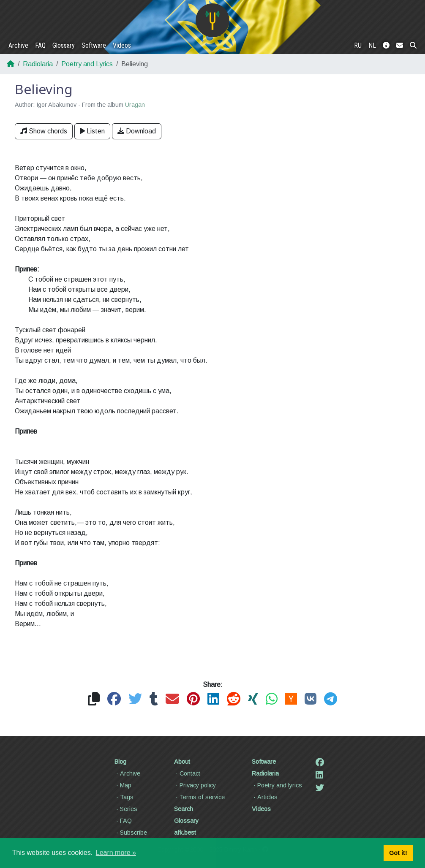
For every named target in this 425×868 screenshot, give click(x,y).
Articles (265, 797)
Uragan (135, 105)
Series (126, 809)
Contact (187, 773)
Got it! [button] (398, 853)
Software (94, 45)
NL (372, 45)
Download (137, 131)
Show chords (44, 131)
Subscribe (131, 833)
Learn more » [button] (116, 853)
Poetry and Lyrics (87, 64)
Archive (18, 45)
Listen (92, 131)
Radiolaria (38, 64)
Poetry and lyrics (277, 785)
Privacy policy (195, 785)
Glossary (64, 45)
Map (123, 785)
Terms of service (199, 797)
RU (358, 45)
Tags (124, 797)
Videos (122, 45)
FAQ (40, 45)
